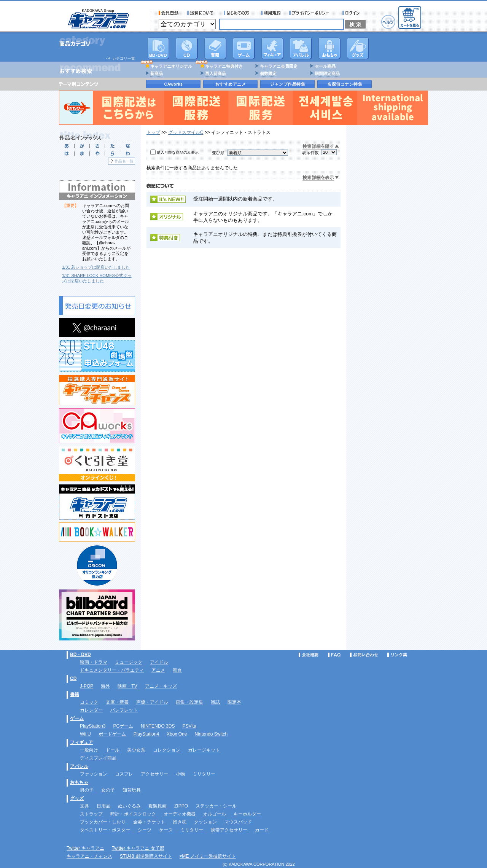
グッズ (358, 48)
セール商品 (325, 66)
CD (187, 48)
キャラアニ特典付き (224, 66)
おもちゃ (329, 48)
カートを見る (410, 18)
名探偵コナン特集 (345, 84)
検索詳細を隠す (321, 147)
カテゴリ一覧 (124, 58)
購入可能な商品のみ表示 (178, 152)
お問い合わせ (364, 655)
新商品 (157, 73)
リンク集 (397, 655)
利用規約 (271, 13)
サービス (238, 13)
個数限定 (268, 73)
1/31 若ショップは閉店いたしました (96, 267)
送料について (201, 13)
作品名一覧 (124, 161)
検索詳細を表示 (321, 178)
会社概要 (309, 655)
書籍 (215, 48)
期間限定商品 (327, 73)
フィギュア (272, 48)
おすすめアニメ (231, 84)
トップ (153, 132)
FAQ (334, 655)
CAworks (174, 84)
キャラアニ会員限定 (279, 66)
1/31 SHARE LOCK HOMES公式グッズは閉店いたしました (97, 278)
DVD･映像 (158, 48)
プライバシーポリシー (312, 13)
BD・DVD (80, 655)
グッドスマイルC (186, 132)
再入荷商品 (216, 73)
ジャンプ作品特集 (288, 84)
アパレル (301, 48)
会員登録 (169, 13)
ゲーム (77, 718)
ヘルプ (388, 22)
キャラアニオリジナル (171, 66)
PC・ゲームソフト (244, 48)
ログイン (352, 13)
